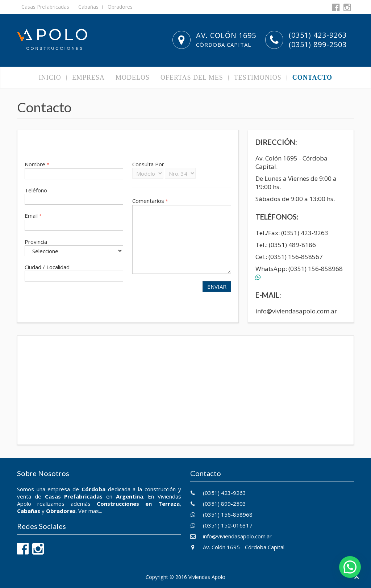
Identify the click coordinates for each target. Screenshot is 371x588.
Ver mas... (90, 511)
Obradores (120, 7)
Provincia (36, 242)
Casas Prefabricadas (45, 7)
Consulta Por (148, 164)
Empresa (88, 78)
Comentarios (150, 201)
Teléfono (36, 190)
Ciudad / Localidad (47, 267)
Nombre (37, 164)
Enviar (217, 287)
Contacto (312, 78)
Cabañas (88, 7)
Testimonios (258, 78)
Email (33, 216)
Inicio (50, 78)
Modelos (133, 78)
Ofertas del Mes (192, 78)
